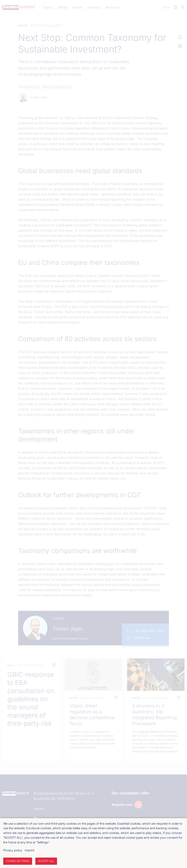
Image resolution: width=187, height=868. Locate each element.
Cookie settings (18, 861)
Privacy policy (13, 850)
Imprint (29, 850)
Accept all (46, 861)
